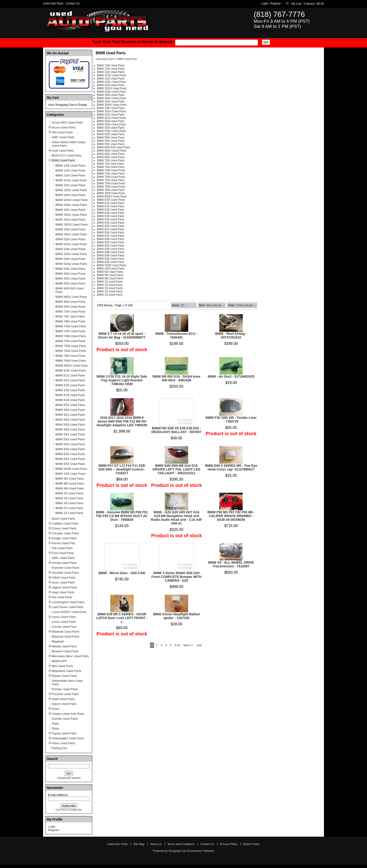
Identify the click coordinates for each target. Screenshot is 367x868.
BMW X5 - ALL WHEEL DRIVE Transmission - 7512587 (231, 564)
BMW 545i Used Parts (111, 141)
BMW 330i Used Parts (111, 102)
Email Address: (58, 795)
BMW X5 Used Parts (110, 285)
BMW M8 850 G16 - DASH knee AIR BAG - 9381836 (176, 378)
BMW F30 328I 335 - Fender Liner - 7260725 (231, 419)
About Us (156, 844)
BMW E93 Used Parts (111, 262)
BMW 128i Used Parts (111, 66)
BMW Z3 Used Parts (110, 292)
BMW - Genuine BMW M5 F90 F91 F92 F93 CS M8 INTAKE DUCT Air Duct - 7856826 (122, 516)
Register (276, 4)
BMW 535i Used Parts (111, 134)
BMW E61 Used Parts (111, 229)
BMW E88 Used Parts (111, 252)
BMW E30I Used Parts (111, 200)
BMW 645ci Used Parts (111, 151)
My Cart (296, 4)
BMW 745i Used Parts (111, 174)
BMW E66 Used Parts (111, 239)
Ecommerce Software (201, 851)
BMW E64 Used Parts (111, 233)
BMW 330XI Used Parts (112, 105)
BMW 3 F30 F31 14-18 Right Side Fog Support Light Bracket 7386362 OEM (122, 380)
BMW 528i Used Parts (111, 121)
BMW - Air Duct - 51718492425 (231, 376)
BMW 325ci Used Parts (111, 82)
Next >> (188, 645)
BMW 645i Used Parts (111, 154)
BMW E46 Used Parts (111, 219)
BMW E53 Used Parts (111, 223)
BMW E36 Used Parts (111, 210)
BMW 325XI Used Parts (112, 88)
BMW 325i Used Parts (111, 85)
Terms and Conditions (181, 844)
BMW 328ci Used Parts (111, 92)
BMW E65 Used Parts (111, 236)
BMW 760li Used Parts (111, 193)
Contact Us (73, 4)
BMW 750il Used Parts (111, 183)
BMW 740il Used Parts (111, 170)
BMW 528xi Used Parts (111, 124)
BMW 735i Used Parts (111, 160)
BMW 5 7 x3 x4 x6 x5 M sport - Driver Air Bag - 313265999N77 (122, 336)
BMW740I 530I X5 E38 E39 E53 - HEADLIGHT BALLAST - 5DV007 (176, 430)
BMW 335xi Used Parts (111, 111)
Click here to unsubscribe (69, 810)
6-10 (177, 645)
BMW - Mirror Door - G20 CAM (122, 573)
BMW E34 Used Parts (111, 206)
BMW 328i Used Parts (111, 95)
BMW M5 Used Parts (110, 275)
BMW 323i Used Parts (111, 79)
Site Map (139, 844)
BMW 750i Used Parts (111, 180)
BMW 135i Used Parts (111, 69)
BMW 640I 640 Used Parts (114, 147)
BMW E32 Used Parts (111, 203)
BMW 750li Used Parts (111, 187)
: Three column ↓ (242, 305)
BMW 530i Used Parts (111, 128)
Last (199, 645)
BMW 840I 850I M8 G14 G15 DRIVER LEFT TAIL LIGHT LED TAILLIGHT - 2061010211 (176, 469)
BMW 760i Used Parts (111, 190)
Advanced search (69, 778)
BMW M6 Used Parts (110, 278)
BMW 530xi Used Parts (111, 131)
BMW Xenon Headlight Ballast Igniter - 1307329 (176, 616)
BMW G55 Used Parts (111, 269)
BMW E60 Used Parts (111, 226)
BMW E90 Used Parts (111, 255)
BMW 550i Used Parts (111, 144)
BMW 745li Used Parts (111, 177)
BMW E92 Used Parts (111, 259)
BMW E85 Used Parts (111, 249)
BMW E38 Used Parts (111, 213)
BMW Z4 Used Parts (110, 295)
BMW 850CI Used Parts (112, 197)
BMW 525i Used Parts (111, 115)
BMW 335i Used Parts (111, 108)
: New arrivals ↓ (212, 305)
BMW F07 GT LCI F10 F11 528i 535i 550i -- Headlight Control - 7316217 (122, 469)
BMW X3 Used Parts (110, 282)
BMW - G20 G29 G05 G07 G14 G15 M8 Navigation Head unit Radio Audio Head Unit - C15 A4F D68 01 (176, 518)
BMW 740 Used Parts (110, 164)
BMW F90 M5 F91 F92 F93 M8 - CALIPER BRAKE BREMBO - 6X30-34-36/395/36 (231, 516)
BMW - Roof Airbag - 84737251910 (231, 336)
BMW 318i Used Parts (111, 72)
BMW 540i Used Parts (111, 138)
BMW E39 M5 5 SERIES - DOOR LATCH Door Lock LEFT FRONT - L (122, 618)
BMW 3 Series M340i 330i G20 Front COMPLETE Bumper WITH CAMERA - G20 (176, 577)
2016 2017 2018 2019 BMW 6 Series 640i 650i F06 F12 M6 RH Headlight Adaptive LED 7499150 (122, 421)
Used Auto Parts (53, 4)
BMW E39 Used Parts (111, 216)
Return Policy (251, 844)
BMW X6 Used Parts (110, 288)
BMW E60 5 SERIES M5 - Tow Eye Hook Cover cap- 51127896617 (231, 467)
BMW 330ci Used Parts (111, 98)
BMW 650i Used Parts (111, 157)
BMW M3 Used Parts (110, 272)
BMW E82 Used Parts (111, 242)
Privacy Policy (229, 844)
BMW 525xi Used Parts (111, 118)
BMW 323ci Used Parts (111, 75)
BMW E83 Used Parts (111, 246)
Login (265, 4)
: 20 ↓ (180, 305)
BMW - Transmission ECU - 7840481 (176, 336)
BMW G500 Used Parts (112, 265)
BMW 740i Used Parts (111, 167)
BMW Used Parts (127, 59)
